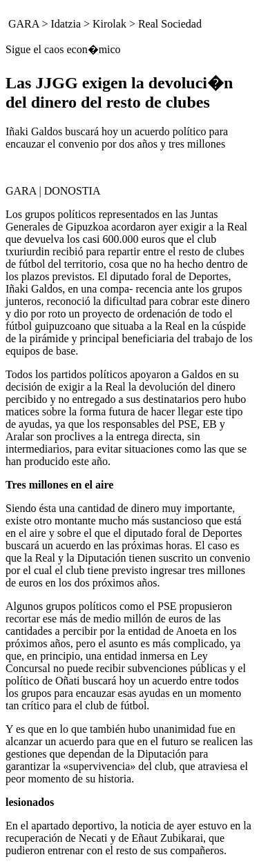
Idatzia (66, 24)
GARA (23, 24)
